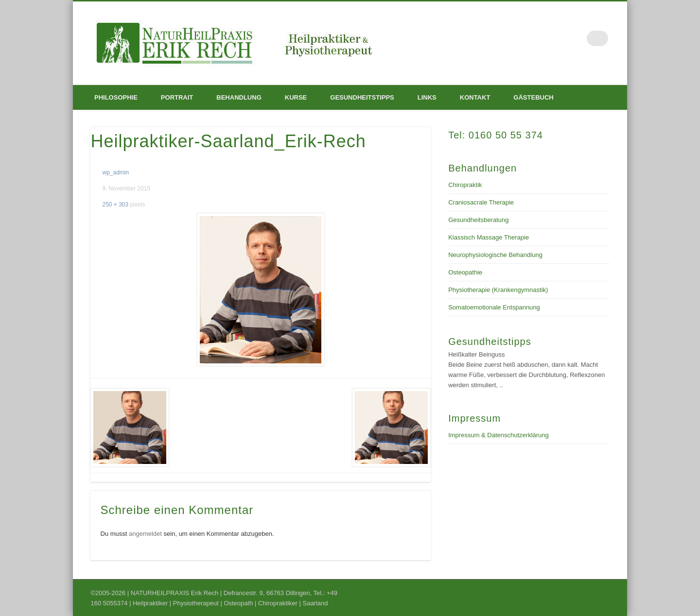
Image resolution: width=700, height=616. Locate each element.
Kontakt (475, 97)
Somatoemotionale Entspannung (494, 307)
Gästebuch (533, 97)
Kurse (296, 97)
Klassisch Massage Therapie (489, 237)
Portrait (177, 97)
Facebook (580, 38)
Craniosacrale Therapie (481, 202)
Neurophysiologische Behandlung (495, 255)
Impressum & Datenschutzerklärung (499, 435)
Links (427, 97)
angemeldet (145, 534)
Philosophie (116, 97)
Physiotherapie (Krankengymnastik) (498, 290)
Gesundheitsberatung (478, 220)
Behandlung (239, 97)
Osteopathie (465, 272)
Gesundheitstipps (362, 97)
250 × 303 (115, 205)
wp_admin (115, 172)
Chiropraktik (465, 185)
